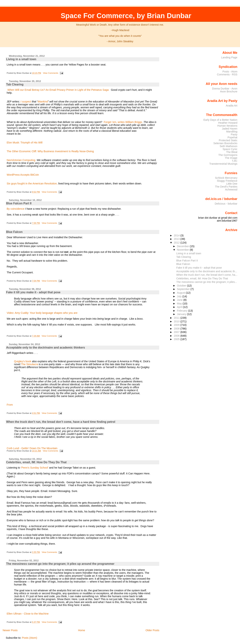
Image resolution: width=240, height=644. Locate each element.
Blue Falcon (14, 232)
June (180, 300)
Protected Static (228, 140)
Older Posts (152, 630)
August (181, 293)
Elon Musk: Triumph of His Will (24, 143)
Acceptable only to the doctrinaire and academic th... (207, 271)
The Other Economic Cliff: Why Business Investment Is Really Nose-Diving (50, 151)
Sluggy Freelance (227, 181)
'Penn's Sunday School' (35, 468)
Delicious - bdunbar (226, 204)
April (180, 307)
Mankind (43, 102)
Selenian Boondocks (225, 143)
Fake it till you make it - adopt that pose (33, 292)
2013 (177, 239)
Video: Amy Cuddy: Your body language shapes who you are (42, 313)
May (180, 304)
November (183, 250)
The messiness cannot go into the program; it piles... (207, 282)
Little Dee (232, 184)
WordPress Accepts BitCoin (23, 175)
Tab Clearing (15, 84)
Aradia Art (232, 106)
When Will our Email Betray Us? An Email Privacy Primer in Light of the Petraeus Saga (58, 90)
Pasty (234, 134)
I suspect (26, 102)
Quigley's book (23, 361)
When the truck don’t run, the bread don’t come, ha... (207, 275)
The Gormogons (228, 155)
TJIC (235, 161)
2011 (177, 318)
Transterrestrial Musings (223, 164)
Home (82, 630)
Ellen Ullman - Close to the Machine (28, 614)
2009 (177, 325)
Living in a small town (21, 59)
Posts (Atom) (29, 638)
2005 (177, 339)
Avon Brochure (229, 91)
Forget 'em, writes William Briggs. (123, 122)
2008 (177, 329)
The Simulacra (30, 364)
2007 (177, 332)
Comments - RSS (227, 74)
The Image (231, 158)
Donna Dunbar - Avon (225, 89)
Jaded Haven (230, 129)
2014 (177, 235)
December (183, 246)
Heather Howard (228, 123)
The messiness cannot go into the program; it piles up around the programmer (60, 564)
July (180, 296)
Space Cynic (230, 149)
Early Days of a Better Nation (220, 120)
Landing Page (229, 57)
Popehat (232, 137)
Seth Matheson (229, 146)
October (182, 286)
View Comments (51, 73)
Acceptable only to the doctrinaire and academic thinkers (45, 348)
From (10, 405)
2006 (177, 336)
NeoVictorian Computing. (21, 160)
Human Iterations (227, 126)
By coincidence (15, 209)
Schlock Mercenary (226, 178)
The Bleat (232, 152)
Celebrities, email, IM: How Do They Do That (36, 462)
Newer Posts (10, 630)
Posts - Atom (230, 72)
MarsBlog (232, 132)
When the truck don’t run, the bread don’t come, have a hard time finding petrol (61, 422)
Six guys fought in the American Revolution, (32, 184)
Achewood (231, 190)
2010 (177, 321)
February (183, 311)
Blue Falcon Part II (19, 203)
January (182, 314)
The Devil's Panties (226, 187)
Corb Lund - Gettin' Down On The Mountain (32, 448)
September (184, 289)
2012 (177, 243)
